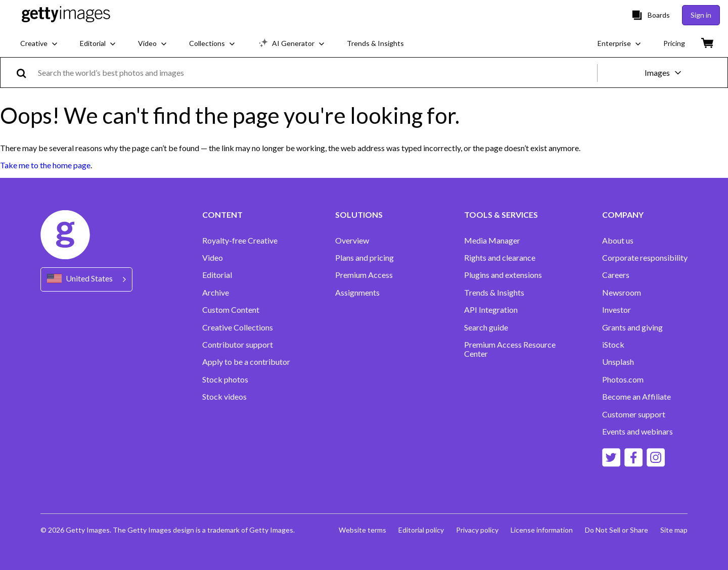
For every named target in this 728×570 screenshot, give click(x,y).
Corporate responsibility (645, 258)
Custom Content (231, 310)
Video (213, 258)
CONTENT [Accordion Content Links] (222, 215)
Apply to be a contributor (246, 362)
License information (542, 530)
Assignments (357, 293)
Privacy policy (477, 530)
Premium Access (364, 275)
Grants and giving (632, 327)
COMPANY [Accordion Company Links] (623, 215)
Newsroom (622, 293)
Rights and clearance (500, 258)
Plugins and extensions (503, 275)
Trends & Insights (494, 293)
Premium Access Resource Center (510, 349)
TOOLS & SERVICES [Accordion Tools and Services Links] (501, 215)
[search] (26, 73)
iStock (613, 345)
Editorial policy (421, 530)
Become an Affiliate (636, 397)
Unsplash (618, 362)
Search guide (486, 327)
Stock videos (224, 397)
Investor (617, 310)
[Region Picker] (86, 279)
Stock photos (225, 379)
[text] (316, 73)
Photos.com (623, 379)
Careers (616, 275)
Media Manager (492, 241)
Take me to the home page (45, 165)
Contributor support (238, 345)
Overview (352, 241)
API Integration (491, 310)
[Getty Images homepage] (66, 15)
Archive (216, 293)
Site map (674, 530)
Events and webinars (638, 432)
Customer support (634, 414)
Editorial (217, 275)
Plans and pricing (365, 258)
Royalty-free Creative (240, 241)
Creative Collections (238, 327)
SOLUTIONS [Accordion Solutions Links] (359, 215)
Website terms (362, 530)
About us (618, 241)
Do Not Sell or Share (617, 530)
